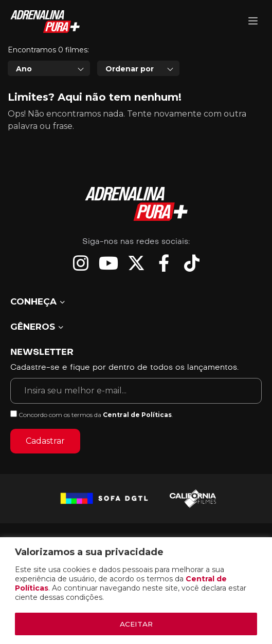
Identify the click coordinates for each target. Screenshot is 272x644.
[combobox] (49, 115)
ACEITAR (136, 624)
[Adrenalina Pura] (253, 22)
